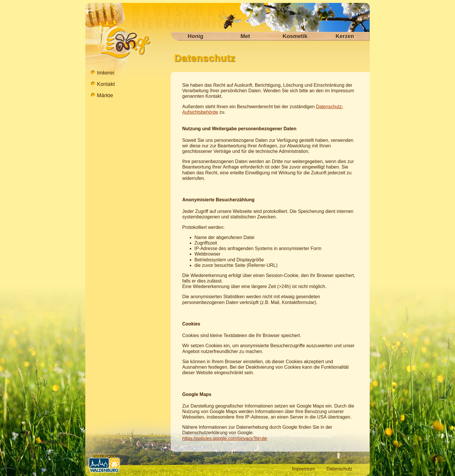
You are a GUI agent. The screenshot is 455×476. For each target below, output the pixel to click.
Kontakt (104, 84)
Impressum (303, 469)
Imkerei (104, 73)
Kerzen (345, 36)
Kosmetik (295, 36)
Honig (196, 36)
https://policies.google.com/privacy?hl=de (225, 438)
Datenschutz (339, 469)
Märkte (104, 95)
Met (245, 36)
